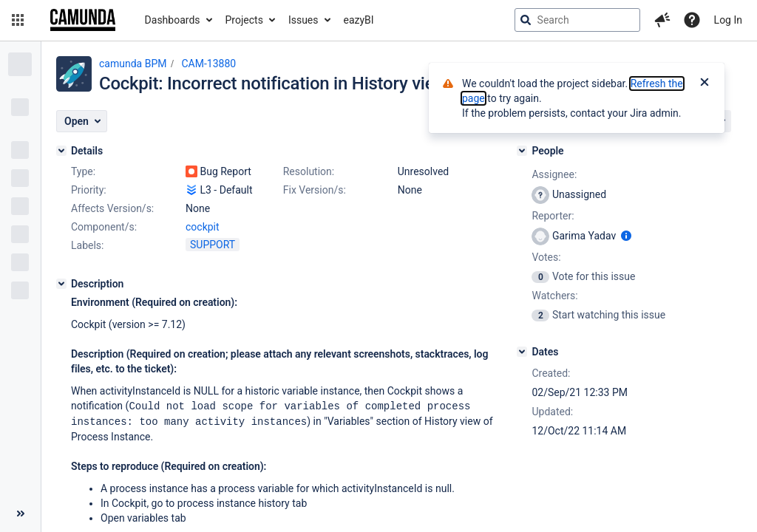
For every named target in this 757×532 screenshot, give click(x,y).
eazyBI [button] (359, 20)
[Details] (61, 151)
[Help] (692, 20)
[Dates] (522, 352)
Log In (728, 20)
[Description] (61, 284)
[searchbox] (577, 20)
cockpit (203, 227)
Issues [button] (303, 20)
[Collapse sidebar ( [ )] (20, 514)
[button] (18, 20)
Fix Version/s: (315, 190)
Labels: (87, 245)
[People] (522, 151)
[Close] (705, 83)
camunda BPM (133, 64)
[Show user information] (626, 236)
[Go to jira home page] (83, 20)
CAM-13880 (208, 64)
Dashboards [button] (173, 20)
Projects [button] (244, 20)
